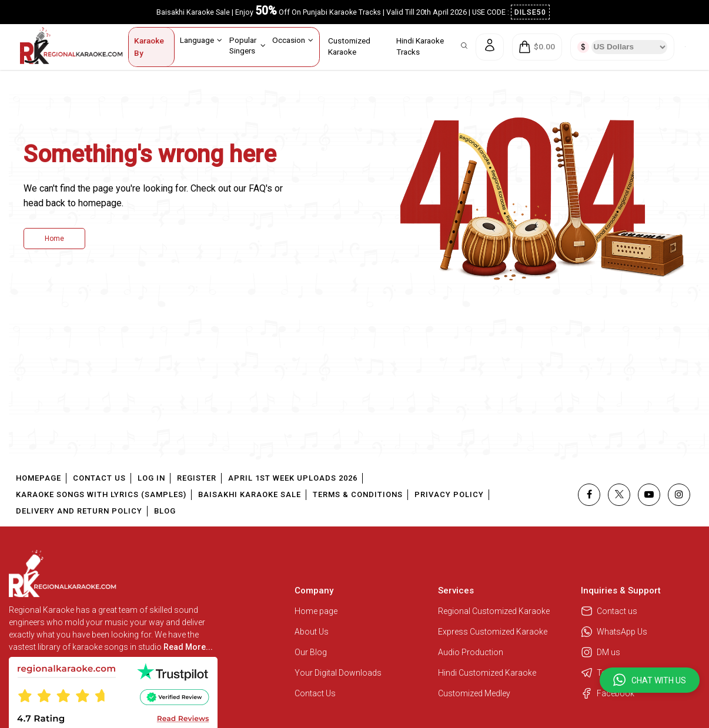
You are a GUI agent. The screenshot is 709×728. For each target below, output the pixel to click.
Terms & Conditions (358, 494)
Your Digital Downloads (338, 673)
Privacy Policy (449, 494)
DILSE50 (530, 12)
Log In (151, 478)
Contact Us (99, 478)
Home (54, 239)
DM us (601, 652)
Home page (316, 611)
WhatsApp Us (614, 632)
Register (197, 478)
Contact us (609, 611)
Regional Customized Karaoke (495, 611)
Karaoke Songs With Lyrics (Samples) (101, 494)
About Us (312, 632)
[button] (650, 680)
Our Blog (311, 652)
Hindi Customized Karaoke (488, 673)
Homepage (39, 478)
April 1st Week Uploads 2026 (293, 478)
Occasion (293, 40)
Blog (165, 511)
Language (201, 40)
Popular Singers (248, 45)
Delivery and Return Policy (79, 511)
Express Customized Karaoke (494, 632)
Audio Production (471, 652)
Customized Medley (475, 693)
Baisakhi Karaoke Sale (250, 494)
